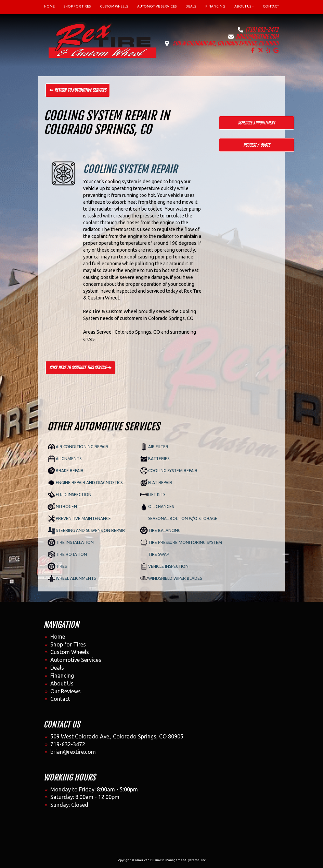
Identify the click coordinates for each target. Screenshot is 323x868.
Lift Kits (157, 495)
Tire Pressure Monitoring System (185, 542)
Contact (60, 699)
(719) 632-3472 (262, 30)
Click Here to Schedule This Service (80, 368)
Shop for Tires (68, 644)
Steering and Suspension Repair (90, 530)
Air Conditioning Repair (82, 447)
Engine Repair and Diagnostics (89, 483)
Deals (57, 668)
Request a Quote (257, 145)
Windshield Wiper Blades (175, 578)
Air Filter (158, 447)
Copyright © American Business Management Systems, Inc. (161, 860)
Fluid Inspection (74, 495)
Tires (61, 566)
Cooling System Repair (173, 471)
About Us (62, 683)
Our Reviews (66, 691)
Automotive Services (76, 660)
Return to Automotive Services (78, 90)
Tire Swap (159, 554)
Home (58, 637)
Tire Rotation (71, 554)
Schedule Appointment (256, 123)
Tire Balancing (164, 530)
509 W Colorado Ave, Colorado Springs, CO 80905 (225, 43)
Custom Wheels (70, 652)
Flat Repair (160, 483)
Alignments (69, 459)
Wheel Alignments (76, 578)
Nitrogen (66, 506)
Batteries (159, 459)
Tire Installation (75, 542)
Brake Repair (70, 471)
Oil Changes (161, 506)
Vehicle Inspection (168, 566)
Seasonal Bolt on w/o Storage (183, 518)
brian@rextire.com (257, 37)
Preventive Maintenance (83, 518)
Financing (62, 676)
